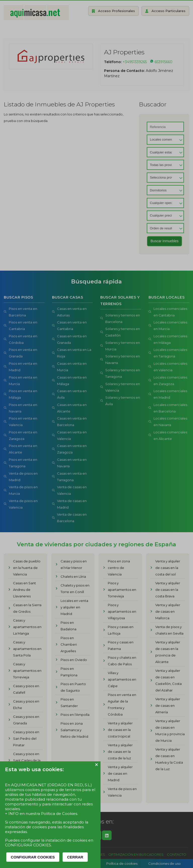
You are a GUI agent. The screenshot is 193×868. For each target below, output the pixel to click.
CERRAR (75, 857)
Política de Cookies (59, 814)
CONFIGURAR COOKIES (33, 857)
